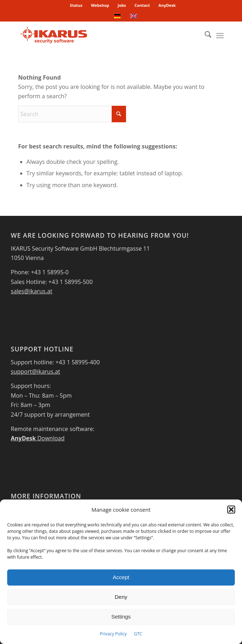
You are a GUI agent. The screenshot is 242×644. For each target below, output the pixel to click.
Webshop (100, 5)
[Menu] (220, 35)
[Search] (204, 35)
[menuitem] (76, 5)
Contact (142, 5)
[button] (231, 510)
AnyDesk (167, 5)
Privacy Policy (113, 634)
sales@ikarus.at (32, 291)
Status (76, 5)
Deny (121, 597)
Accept (121, 577)
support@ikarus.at (35, 371)
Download (38, 438)
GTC (138, 634)
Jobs (122, 5)
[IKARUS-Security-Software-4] (101, 35)
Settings (121, 617)
